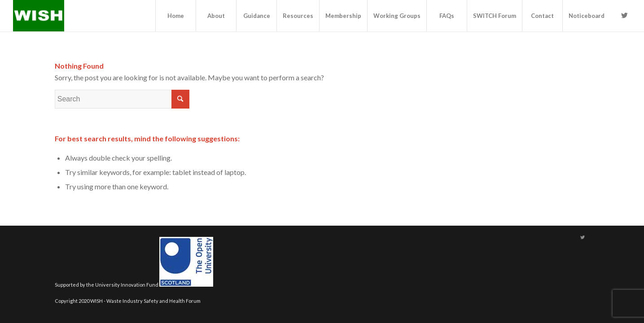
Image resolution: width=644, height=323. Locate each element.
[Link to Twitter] (624, 15)
